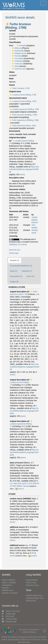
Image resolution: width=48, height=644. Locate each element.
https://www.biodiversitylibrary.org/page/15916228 (25, 367)
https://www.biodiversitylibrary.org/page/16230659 (24, 169)
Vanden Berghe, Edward (35, 220)
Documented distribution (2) (21, 266)
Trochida (16, 56)
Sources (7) (15, 260)
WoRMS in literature (10, 593)
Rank (11, 79)
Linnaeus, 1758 (19, 88)
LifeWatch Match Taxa (35, 598)
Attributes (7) (27, 271)
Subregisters (7, 585)
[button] (7, 24)
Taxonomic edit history (19, 211)
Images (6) (14, 282)
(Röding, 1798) (23, 115)
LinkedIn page (9, 619)
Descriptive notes (17, 178)
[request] (21, 489)
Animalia (21, 45)
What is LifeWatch (9, 583)
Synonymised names (18, 98)
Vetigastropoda (19, 53)
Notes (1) (14, 271)
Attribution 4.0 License (18, 244)
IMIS (33, 553)
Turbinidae (17, 61)
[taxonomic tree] (15, 250)
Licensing (13, 236)
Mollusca (16, 48)
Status (12, 72)
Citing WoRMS (32, 580)
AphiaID (12, 31)
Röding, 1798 (23, 95)
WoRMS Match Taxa (34, 596)
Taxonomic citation (17, 189)
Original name (15, 92)
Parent (12, 85)
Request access (32, 585)
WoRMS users (8, 590)
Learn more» (44, 631)
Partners (5, 588)
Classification (15, 42)
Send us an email (11, 611)
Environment (15, 131)
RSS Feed (8, 616)
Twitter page (9, 614)
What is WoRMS (8, 580)
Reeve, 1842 (22, 126)
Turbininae (17, 64)
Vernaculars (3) (16, 276)
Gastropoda (18, 51)
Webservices (31, 601)
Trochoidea (17, 58)
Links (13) (30, 276)
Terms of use (31, 583)
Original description (18, 138)
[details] (22, 175)
